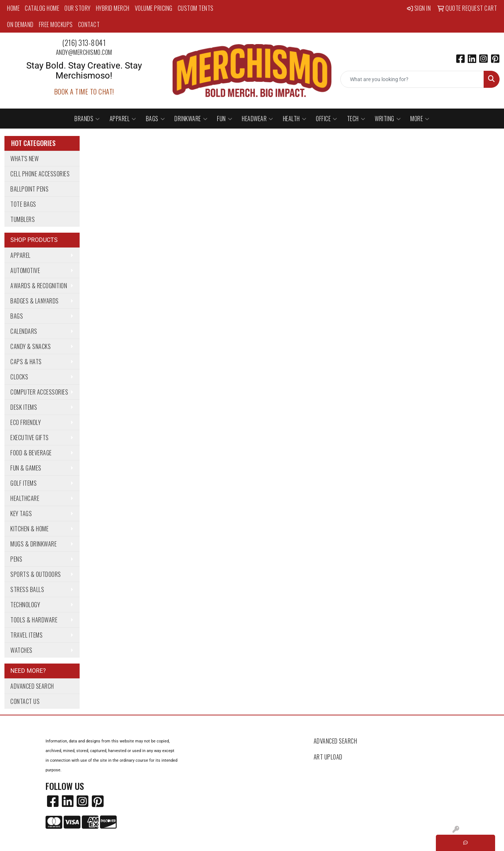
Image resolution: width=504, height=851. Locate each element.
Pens (16, 559)
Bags (156, 119)
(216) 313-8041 (84, 43)
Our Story (78, 8)
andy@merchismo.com (84, 52)
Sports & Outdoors (36, 574)
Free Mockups (56, 24)
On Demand (20, 24)
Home (13, 8)
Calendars (24, 331)
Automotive (25, 270)
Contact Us (25, 701)
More (420, 119)
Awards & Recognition (39, 286)
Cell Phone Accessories (40, 174)
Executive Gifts (30, 438)
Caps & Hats (26, 362)
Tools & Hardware (34, 620)
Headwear (258, 119)
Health (295, 119)
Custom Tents (196, 8)
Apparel (123, 119)
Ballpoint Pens (29, 189)
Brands (87, 119)
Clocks (19, 377)
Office (327, 119)
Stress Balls (27, 589)
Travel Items (26, 635)
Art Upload (328, 757)
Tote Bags (23, 204)
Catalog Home (42, 8)
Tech (356, 119)
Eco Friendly (26, 422)
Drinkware (191, 119)
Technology (25, 605)
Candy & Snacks (31, 346)
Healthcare (25, 498)
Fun (225, 119)
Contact (89, 24)
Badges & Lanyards (35, 301)
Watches (21, 650)
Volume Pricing (154, 8)
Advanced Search (32, 686)
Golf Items (24, 483)
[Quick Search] (412, 79)
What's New (24, 159)
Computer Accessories (39, 392)
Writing (388, 119)
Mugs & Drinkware (34, 544)
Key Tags (21, 513)
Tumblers (23, 219)
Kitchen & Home (29, 529)
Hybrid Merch (113, 8)
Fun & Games (26, 468)
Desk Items (24, 407)
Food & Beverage (31, 453)
